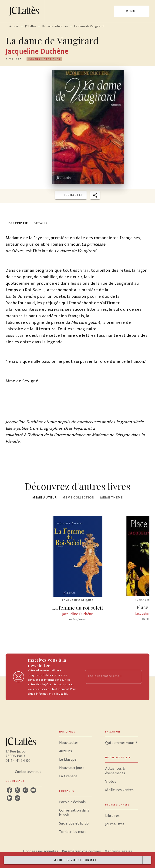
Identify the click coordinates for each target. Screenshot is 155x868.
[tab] (18, 224)
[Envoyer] (136, 677)
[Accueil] (25, 11)
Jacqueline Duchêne (37, 51)
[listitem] (10, 790)
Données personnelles (41, 851)
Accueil (14, 26)
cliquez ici (61, 694)
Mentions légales (118, 851)
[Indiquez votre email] (108, 677)
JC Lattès (31, 26)
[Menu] (132, 11)
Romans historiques (55, 26)
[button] (44, 59)
